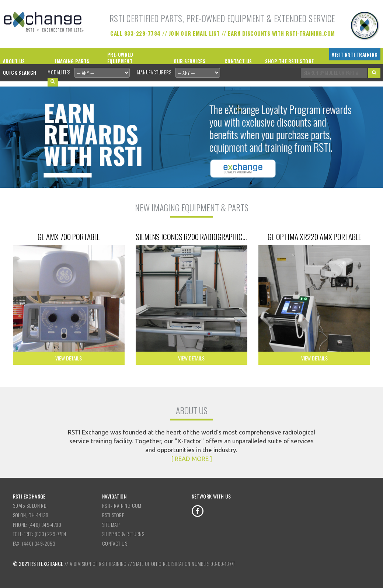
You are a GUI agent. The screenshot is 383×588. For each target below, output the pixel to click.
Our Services (189, 61)
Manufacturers (154, 72)
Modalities (59, 72)
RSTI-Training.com (122, 505)
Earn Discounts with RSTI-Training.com (281, 33)
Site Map (111, 524)
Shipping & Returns (123, 534)
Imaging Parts (72, 61)
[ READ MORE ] (191, 459)
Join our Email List (194, 33)
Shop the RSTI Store (290, 61)
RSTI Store (113, 515)
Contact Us (238, 61)
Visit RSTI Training (355, 55)
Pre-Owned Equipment (120, 58)
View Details (69, 358)
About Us (14, 61)
